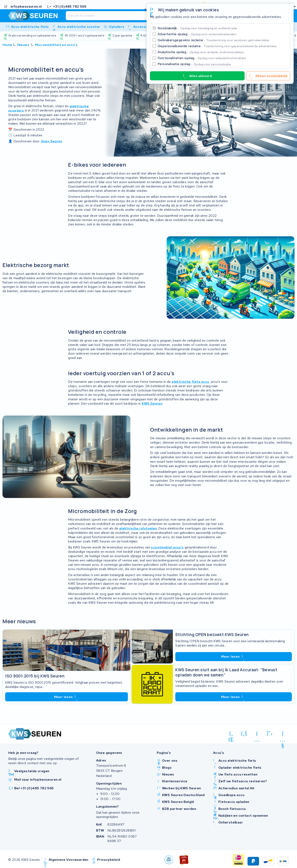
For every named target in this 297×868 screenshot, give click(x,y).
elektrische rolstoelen (138, 528)
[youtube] (283, 734)
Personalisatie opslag (195, 64)
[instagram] (257, 734)
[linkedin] (231, 734)
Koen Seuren (52, 141)
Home (7, 45)
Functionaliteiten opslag (202, 58)
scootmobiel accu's (167, 547)
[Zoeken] (138, 16)
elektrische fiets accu (190, 382)
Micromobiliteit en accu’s (56, 45)
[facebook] (244, 733)
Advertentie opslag (197, 34)
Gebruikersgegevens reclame (214, 40)
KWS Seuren (152, 404)
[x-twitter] (270, 733)
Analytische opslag (201, 52)
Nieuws (23, 45)
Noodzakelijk (198, 28)
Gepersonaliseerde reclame (217, 46)
